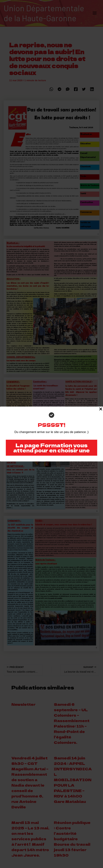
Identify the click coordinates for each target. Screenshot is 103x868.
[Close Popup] (101, 409)
